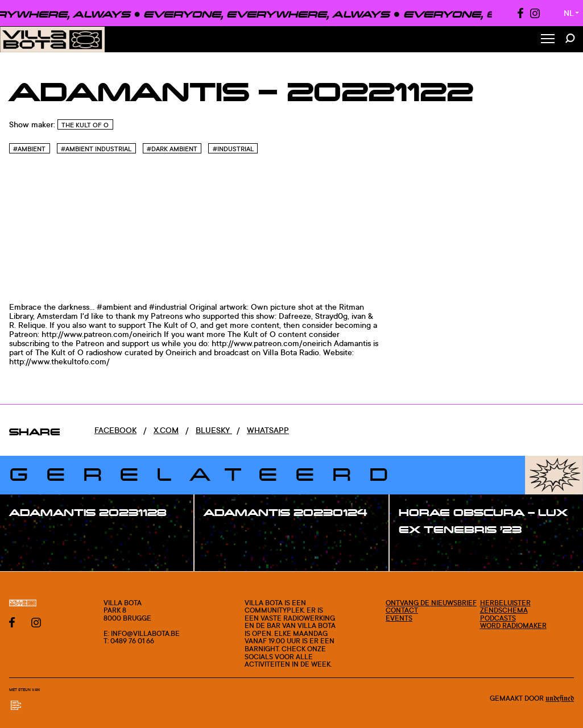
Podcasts (498, 618)
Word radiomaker (513, 625)
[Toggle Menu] (548, 39)
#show (34, 535)
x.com (166, 430)
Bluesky (214, 430)
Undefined (560, 698)
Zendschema (504, 610)
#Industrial (233, 149)
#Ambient (29, 149)
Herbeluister (505, 603)
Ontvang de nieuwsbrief (431, 603)
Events (399, 618)
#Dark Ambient (172, 149)
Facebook (115, 430)
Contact (402, 610)
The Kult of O (85, 125)
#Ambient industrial (96, 149)
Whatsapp (268, 430)
